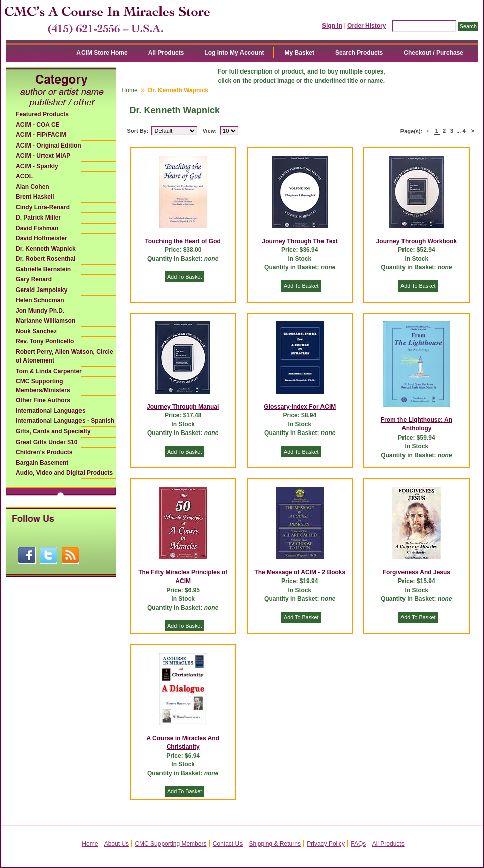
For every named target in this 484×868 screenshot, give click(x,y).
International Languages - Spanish (65, 421)
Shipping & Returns (275, 844)
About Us (116, 844)
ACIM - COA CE (38, 125)
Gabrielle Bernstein (43, 269)
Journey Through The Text (300, 241)
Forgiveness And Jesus (417, 572)
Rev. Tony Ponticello (45, 341)
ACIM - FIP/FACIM (41, 135)
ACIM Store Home (102, 53)
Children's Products (44, 452)
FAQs (358, 844)
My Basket (300, 53)
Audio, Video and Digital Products (64, 473)
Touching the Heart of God (183, 241)
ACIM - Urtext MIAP (43, 156)
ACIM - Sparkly (37, 166)
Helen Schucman (40, 300)
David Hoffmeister (42, 238)
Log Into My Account (234, 53)
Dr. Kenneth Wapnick (46, 249)
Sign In (332, 26)
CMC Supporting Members (171, 844)
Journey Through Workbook (417, 241)
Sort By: (138, 131)
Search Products (359, 53)
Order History (367, 26)
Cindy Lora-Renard (43, 207)
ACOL (24, 176)
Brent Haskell (35, 197)
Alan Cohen (32, 187)
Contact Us (228, 844)
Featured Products (42, 114)
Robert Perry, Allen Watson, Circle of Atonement (64, 356)
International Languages (51, 411)
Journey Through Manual (183, 407)
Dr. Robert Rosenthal (46, 259)
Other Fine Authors (43, 400)
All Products (166, 53)
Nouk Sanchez (36, 331)
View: (210, 131)
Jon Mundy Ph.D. (40, 311)
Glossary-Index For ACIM (300, 407)
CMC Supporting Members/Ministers (43, 386)
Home (130, 90)
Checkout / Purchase (433, 53)
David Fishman (37, 228)
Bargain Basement (42, 463)
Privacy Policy (326, 844)
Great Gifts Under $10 (47, 442)
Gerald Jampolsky (42, 290)
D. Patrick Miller (38, 218)
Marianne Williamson (46, 321)
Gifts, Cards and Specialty (53, 431)
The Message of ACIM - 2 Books (300, 572)
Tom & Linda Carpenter (49, 371)
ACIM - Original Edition (49, 146)
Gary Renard (34, 279)
